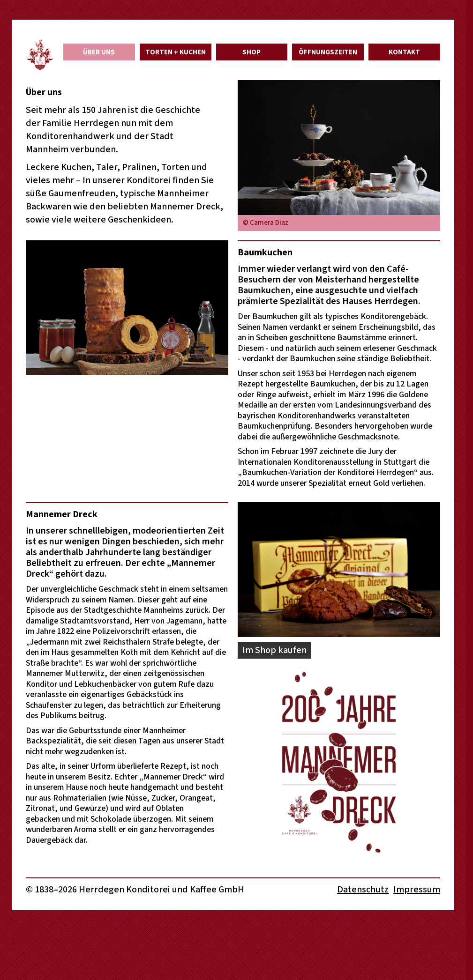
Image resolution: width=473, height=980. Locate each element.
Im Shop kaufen (274, 650)
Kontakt (404, 52)
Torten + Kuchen (176, 52)
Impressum (417, 890)
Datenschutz (363, 890)
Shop (252, 52)
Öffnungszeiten (328, 52)
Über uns (99, 52)
